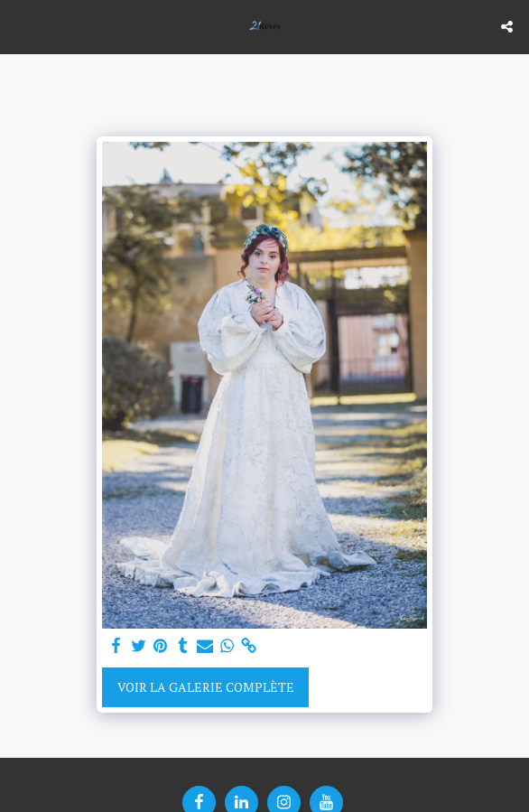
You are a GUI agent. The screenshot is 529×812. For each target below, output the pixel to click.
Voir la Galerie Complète (206, 687)
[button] (20, 26)
